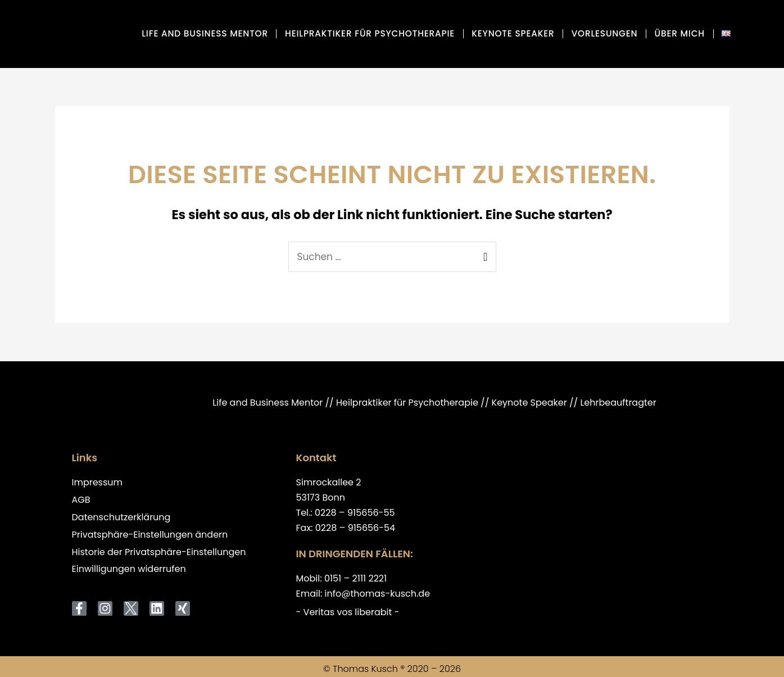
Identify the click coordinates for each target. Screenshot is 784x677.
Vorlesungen (605, 33)
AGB (81, 500)
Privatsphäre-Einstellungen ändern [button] (150, 535)
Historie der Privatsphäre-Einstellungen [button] (159, 553)
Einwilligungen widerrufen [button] (129, 569)
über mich (680, 33)
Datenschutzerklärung (121, 518)
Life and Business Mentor (205, 33)
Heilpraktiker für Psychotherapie (370, 33)
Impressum (98, 483)
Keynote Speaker (513, 33)
